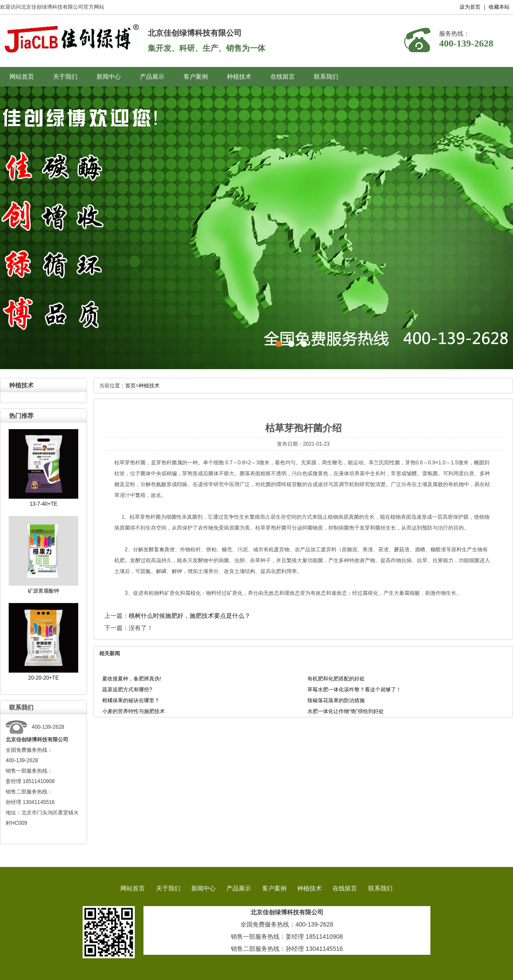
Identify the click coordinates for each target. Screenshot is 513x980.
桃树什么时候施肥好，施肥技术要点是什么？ (190, 616)
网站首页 (22, 77)
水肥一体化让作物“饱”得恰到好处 (346, 711)
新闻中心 (109, 77)
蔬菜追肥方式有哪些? (127, 690)
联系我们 (326, 77)
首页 (130, 386)
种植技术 (239, 77)
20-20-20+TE (43, 678)
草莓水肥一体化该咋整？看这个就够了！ (354, 690)
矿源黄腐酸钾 (43, 591)
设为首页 (470, 7)
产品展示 (152, 77)
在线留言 (283, 77)
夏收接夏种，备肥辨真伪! (132, 679)
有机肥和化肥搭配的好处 (336, 679)
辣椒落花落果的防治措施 (336, 700)
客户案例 (196, 77)
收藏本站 (499, 7)
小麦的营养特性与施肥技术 (133, 711)
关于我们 (65, 77)
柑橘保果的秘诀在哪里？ (131, 700)
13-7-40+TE (43, 504)
